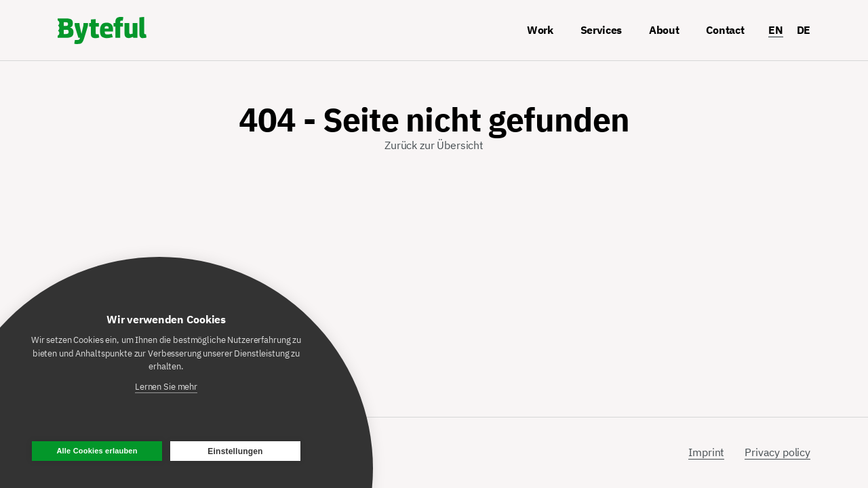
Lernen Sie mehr (166, 387)
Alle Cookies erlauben (97, 451)
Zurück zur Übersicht (434, 145)
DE (804, 30)
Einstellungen (235, 451)
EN (775, 30)
